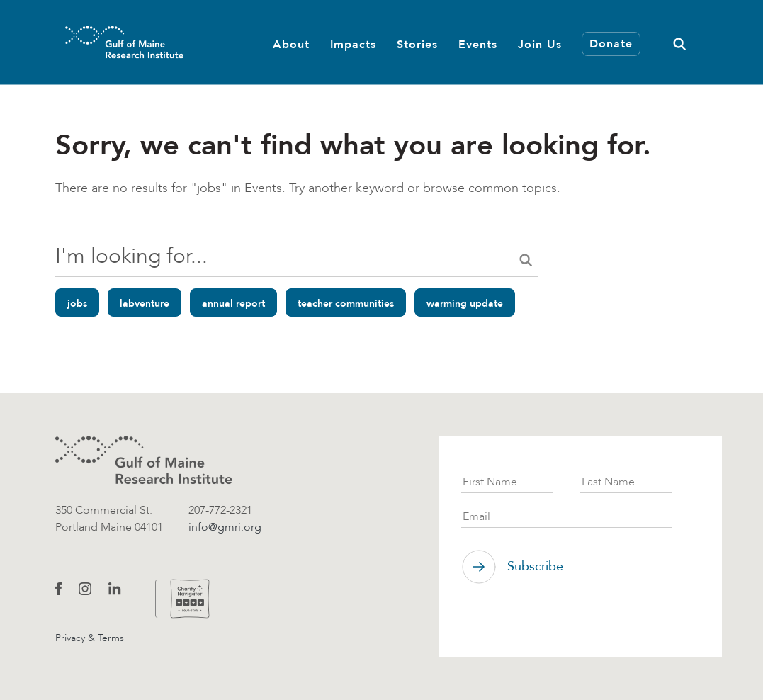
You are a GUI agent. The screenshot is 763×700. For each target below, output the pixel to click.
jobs (77, 303)
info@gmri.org (225, 527)
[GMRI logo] (144, 460)
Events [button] (478, 44)
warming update (465, 303)
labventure (145, 303)
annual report (233, 303)
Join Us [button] (540, 44)
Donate (611, 44)
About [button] (291, 44)
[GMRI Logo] (107, 42)
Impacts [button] (353, 44)
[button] (679, 42)
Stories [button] (417, 44)
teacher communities (346, 303)
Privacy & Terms (90, 638)
